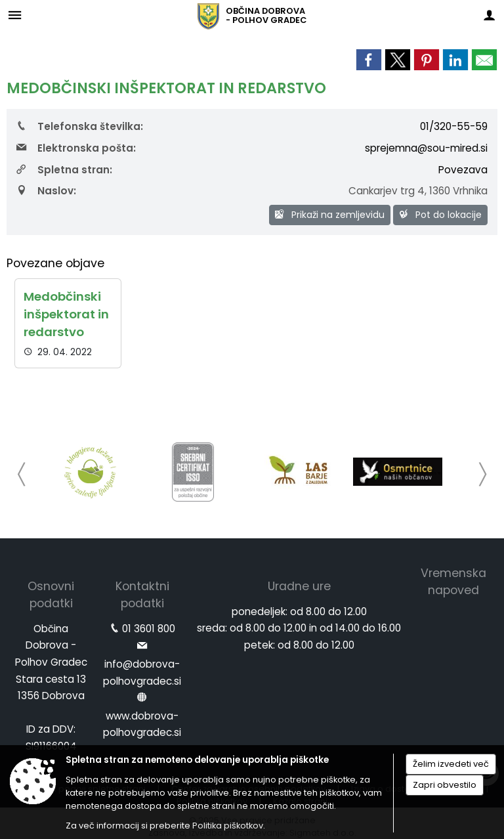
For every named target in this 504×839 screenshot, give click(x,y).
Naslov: (46, 191)
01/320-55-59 (454, 126)
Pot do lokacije (440, 215)
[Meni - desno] (489, 15)
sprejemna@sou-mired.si (426, 148)
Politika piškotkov (228, 826)
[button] (22, 474)
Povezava (463, 170)
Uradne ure (299, 586)
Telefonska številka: (80, 126)
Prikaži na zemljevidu (330, 215)
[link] (369, 60)
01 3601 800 (149, 629)
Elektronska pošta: (76, 148)
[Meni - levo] (15, 15)
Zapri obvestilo (445, 785)
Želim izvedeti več (451, 764)
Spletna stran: (64, 170)
